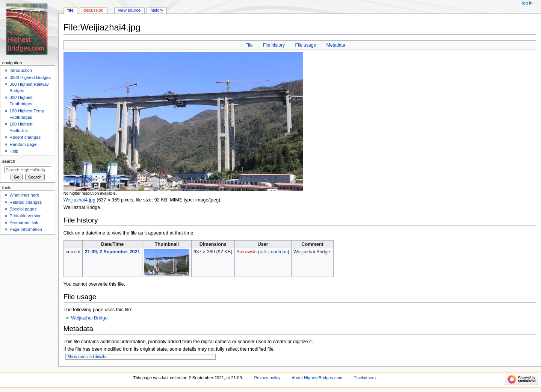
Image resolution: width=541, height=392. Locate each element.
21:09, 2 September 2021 (112, 252)
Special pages (23, 209)
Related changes (26, 202)
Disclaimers (365, 378)
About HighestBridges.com (317, 378)
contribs (279, 252)
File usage (306, 45)
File (249, 45)
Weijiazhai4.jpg (79, 200)
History (157, 10)
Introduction (21, 70)
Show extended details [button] (87, 357)
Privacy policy (267, 378)
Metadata (336, 45)
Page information (26, 229)
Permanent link (24, 222)
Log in (527, 3)
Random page (23, 144)
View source (129, 10)
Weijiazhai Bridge (89, 318)
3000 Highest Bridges (30, 77)
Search (9, 161)
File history (274, 45)
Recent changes (25, 137)
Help (14, 151)
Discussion (93, 10)
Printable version (25, 216)
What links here (24, 195)
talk (263, 252)
